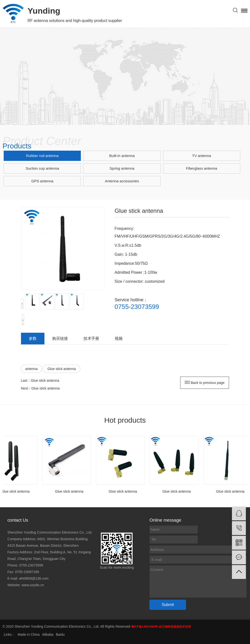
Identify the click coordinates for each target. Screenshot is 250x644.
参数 (33, 338)
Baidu (60, 634)
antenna (32, 369)
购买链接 (60, 338)
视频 (119, 338)
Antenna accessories (122, 181)
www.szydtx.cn (33, 585)
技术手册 (91, 338)
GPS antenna (42, 181)
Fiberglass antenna (202, 168)
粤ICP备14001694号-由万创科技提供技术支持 (161, 627)
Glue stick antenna (62, 369)
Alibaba (48, 634)
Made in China (29, 634)
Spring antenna (122, 168)
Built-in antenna (122, 156)
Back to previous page (205, 383)
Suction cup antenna (42, 168)
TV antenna (202, 156)
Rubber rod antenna (42, 156)
